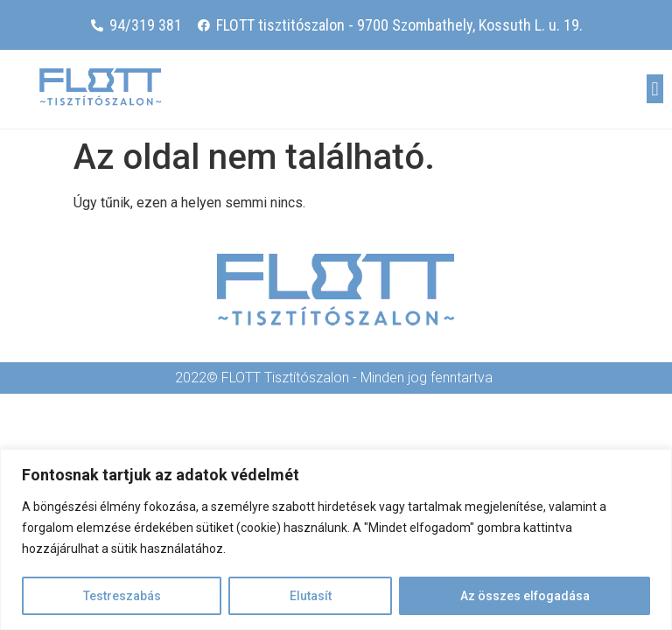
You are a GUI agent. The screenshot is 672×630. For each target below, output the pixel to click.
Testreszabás (122, 596)
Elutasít (311, 596)
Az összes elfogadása (525, 596)
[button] (655, 89)
